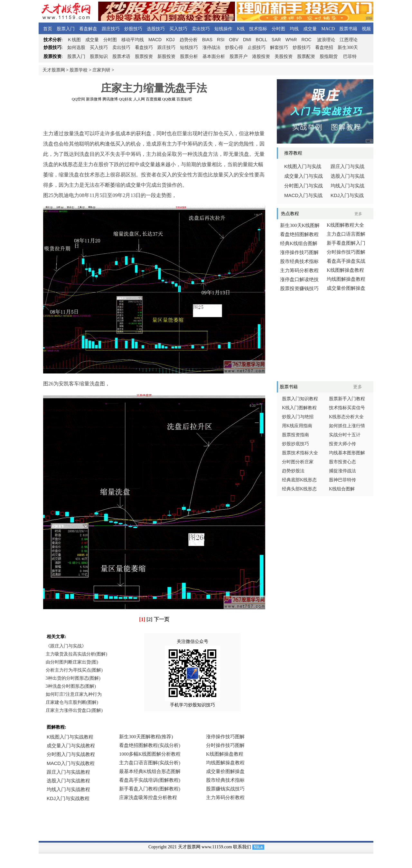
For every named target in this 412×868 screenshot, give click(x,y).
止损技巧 (257, 47)
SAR (276, 40)
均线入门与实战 (347, 186)
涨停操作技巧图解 (299, 252)
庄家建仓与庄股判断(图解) (72, 702)
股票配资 (306, 57)
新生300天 (348, 47)
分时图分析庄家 (298, 462)
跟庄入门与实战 (347, 166)
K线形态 (68, 164)
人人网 (139, 99)
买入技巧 (178, 29)
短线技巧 (189, 47)
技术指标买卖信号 (347, 408)
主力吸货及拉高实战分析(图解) (76, 654)
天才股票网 (54, 70)
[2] (150, 619)
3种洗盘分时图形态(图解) (71, 686)
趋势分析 (189, 40)
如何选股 (76, 47)
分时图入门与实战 (304, 186)
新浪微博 (94, 99)
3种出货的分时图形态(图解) (73, 678)
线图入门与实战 (303, 166)
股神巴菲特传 (342, 480)
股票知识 (99, 57)
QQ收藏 (169, 99)
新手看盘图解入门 (346, 243)
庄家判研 (101, 70)
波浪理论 (326, 40)
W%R (291, 40)
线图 (74, 40)
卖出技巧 (201, 29)
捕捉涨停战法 (342, 471)
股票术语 (121, 57)
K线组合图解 (342, 489)
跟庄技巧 (111, 29)
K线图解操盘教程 (345, 270)
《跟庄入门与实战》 (66, 646)
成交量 (310, 29)
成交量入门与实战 (304, 176)
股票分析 (189, 57)
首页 (48, 29)
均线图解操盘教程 (346, 279)
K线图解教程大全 (345, 225)
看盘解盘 (88, 29)
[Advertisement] (154, 116)
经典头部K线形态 (299, 489)
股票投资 (144, 57)
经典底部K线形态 (299, 480)
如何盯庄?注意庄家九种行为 (74, 694)
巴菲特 (350, 57)
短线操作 (223, 29)
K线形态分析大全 (346, 417)
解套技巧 (279, 47)
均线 (294, 29)
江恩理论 (349, 40)
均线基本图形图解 (347, 453)
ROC (306, 40)
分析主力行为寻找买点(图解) (74, 670)
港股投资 (261, 57)
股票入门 (66, 29)
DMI (247, 40)
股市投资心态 (342, 462)
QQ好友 (125, 99)
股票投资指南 (295, 435)
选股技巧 (156, 29)
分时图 (278, 29)
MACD (328, 29)
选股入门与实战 (347, 176)
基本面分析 (214, 57)
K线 (241, 29)
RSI (221, 40)
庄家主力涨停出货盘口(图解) (74, 710)
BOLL (262, 40)
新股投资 (166, 57)
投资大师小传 (342, 444)
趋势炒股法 (293, 471)
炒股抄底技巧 (295, 444)
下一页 (162, 619)
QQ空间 (78, 99)
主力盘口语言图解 (346, 234)
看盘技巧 (144, 47)
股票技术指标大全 (300, 453)
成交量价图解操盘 (346, 288)
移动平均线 (133, 40)
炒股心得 (234, 47)
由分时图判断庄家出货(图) (72, 662)
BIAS (207, 40)
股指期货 (329, 57)
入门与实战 (303, 195)
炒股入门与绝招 (298, 417)
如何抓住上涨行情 (347, 426)
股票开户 (239, 57)
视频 (366, 29)
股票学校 (79, 70)
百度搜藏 (154, 99)
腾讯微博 (110, 99)
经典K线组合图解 (299, 243)
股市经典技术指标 (299, 261)
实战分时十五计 (345, 435)
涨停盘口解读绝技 (299, 279)
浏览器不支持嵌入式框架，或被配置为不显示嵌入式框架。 (151, 772)
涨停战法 (211, 47)
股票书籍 (348, 29)
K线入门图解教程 (299, 408)
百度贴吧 (184, 99)
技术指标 (258, 29)
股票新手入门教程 (347, 399)
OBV (234, 40)
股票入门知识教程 (300, 399)
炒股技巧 (133, 29)
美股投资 (284, 57)
